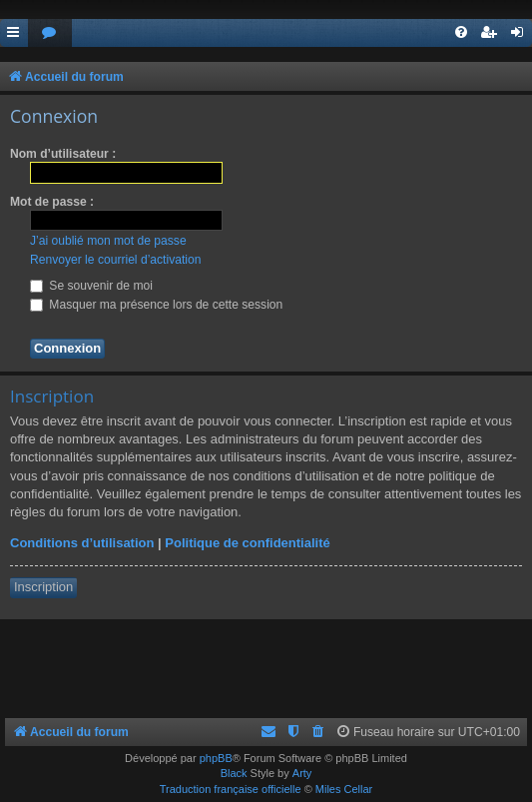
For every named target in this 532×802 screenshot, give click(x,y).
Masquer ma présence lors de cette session (156, 305)
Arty (302, 773)
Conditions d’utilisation (82, 543)
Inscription (43, 587)
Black (234, 773)
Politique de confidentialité (247, 543)
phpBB (216, 758)
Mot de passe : (52, 202)
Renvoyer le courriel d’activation (115, 260)
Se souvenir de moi (91, 286)
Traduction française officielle (231, 789)
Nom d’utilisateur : (63, 154)
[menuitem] (50, 33)
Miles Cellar (344, 789)
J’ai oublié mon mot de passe (108, 241)
